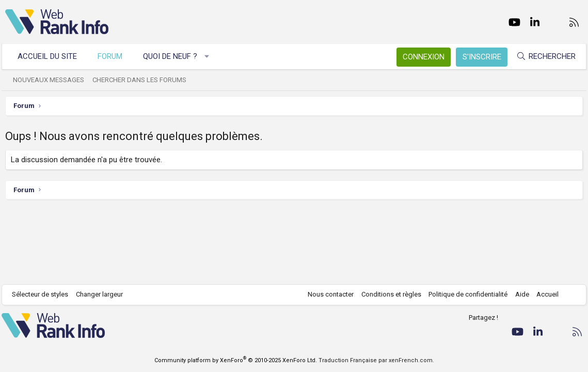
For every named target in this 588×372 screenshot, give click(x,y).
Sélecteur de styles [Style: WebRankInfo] (44, 294)
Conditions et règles (388, 294)
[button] (210, 57)
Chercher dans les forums (143, 80)
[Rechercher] (543, 57)
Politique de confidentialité (465, 294)
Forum (114, 56)
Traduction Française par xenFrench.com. (376, 360)
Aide (519, 294)
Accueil (544, 294)
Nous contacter (328, 294)
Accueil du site (51, 56)
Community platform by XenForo (236, 360)
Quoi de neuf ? (174, 56)
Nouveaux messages (52, 80)
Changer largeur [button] (103, 294)
